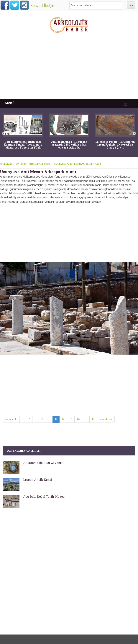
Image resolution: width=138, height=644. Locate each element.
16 (93, 419)
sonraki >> (106, 419)
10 (49, 419)
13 (71, 419)
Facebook (5, 5)
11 (56, 419)
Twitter (15, 5)
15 (86, 419)
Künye (35, 6)
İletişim (50, 6)
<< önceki (11, 419)
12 (63, 419)
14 (78, 419)
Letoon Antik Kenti (38, 480)
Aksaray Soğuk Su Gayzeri (43, 463)
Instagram (24, 5)
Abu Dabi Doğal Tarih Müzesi (44, 496)
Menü (10, 103)
